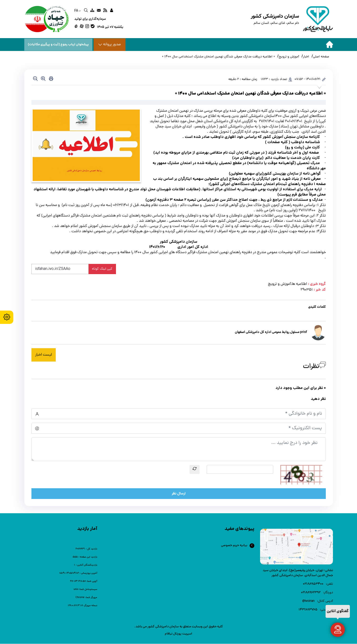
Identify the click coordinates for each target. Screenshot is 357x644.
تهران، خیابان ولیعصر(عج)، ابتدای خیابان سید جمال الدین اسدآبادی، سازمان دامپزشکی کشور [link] (298, 573)
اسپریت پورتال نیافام (178, 634)
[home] (292, 19)
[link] (112, 11)
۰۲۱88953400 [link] (313, 584)
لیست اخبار (44, 355)
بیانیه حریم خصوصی (234, 546)
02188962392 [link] (311, 593)
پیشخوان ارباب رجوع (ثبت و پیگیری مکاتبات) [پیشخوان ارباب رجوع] (59, 45)
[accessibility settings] (7, 317)
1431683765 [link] (308, 610)
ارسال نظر (179, 494)
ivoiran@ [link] (308, 601)
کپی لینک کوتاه (102, 269)
